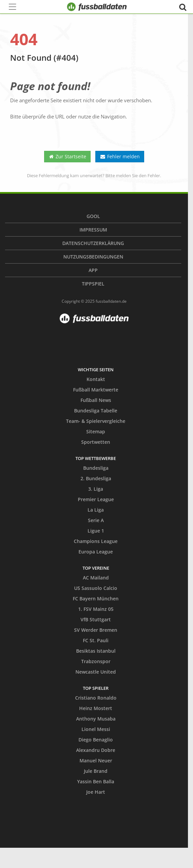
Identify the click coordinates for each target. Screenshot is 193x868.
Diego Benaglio (96, 740)
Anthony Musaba (96, 719)
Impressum (93, 230)
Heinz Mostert (96, 708)
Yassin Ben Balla (96, 781)
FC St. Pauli (96, 640)
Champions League (96, 541)
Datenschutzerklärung (93, 243)
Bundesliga (96, 468)
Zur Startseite (68, 156)
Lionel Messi (96, 729)
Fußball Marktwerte (96, 390)
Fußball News (96, 400)
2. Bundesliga (96, 478)
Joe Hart (96, 792)
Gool (93, 216)
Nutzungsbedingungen (93, 257)
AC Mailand (96, 578)
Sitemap (96, 431)
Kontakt (96, 379)
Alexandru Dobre (96, 750)
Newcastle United (96, 672)
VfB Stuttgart (96, 619)
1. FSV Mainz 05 (96, 609)
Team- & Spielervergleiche (96, 421)
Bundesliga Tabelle (96, 411)
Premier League (96, 499)
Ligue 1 (96, 531)
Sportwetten (96, 442)
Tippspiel (93, 284)
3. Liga (96, 489)
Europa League (96, 552)
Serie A (96, 520)
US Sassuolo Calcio (96, 588)
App (93, 270)
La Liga (96, 510)
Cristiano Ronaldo (96, 698)
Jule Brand (96, 771)
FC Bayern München (96, 599)
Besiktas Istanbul (96, 651)
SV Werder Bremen (96, 630)
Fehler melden (120, 156)
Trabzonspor (96, 661)
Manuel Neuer (96, 761)
